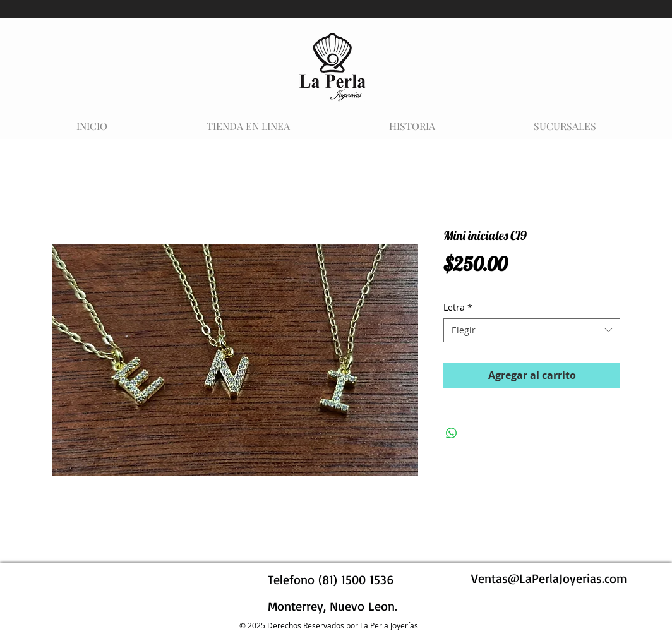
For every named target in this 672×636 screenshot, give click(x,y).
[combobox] (532, 330)
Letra (458, 307)
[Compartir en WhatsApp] (452, 433)
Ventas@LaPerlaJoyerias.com (549, 578)
